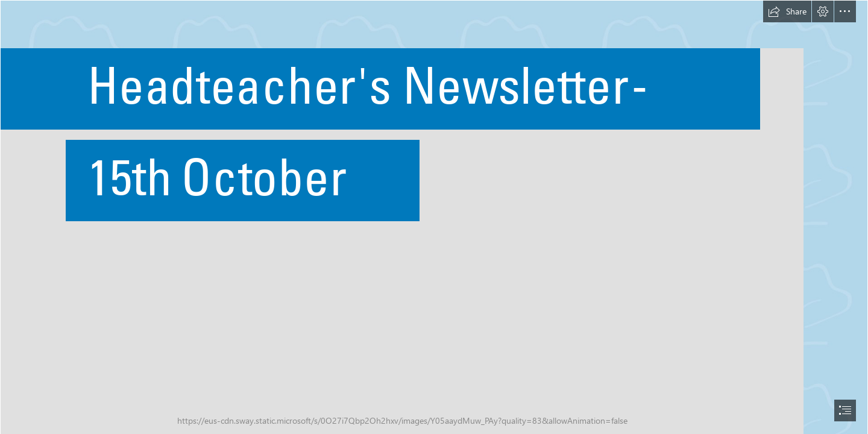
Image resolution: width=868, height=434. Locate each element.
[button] (787, 11)
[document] (434, 217)
